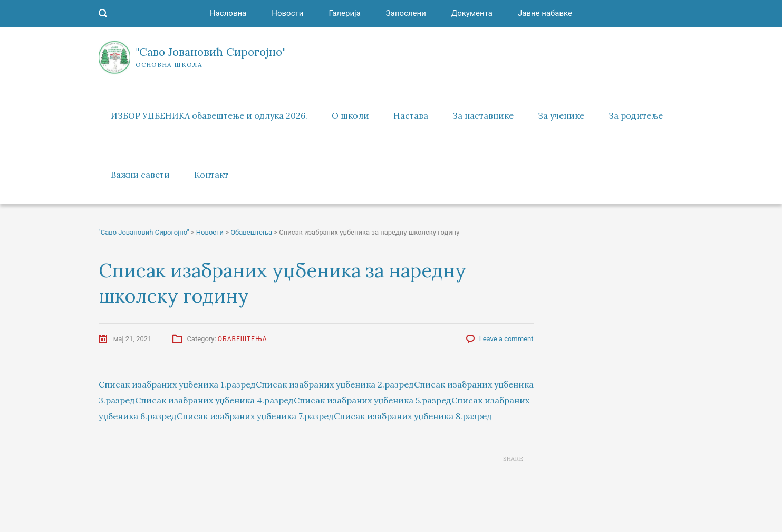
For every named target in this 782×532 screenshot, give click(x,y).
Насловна (228, 13)
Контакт (211, 175)
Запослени (406, 13)
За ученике (561, 115)
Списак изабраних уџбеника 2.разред (335, 384)
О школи (350, 115)
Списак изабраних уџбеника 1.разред (177, 384)
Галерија (344, 13)
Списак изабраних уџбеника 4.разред (214, 400)
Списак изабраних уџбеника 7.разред (255, 416)
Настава (411, 115)
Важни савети (140, 175)
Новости (287, 13)
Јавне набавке (545, 13)
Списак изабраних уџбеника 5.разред (373, 400)
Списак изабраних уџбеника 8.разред (413, 416)
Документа (472, 13)
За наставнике (483, 115)
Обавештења (243, 339)
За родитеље (636, 115)
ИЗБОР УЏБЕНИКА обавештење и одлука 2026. (209, 115)
